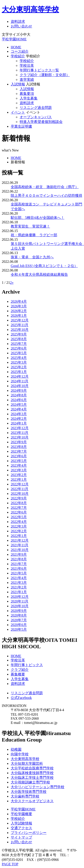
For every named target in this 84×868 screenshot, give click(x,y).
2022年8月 (19, 503)
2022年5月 (19, 517)
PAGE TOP (10, 864)
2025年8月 (19, 339)
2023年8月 (19, 447)
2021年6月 (19, 569)
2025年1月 (19, 372)
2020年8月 (19, 615)
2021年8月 (19, 559)
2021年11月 (20, 545)
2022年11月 (20, 489)
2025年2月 (19, 367)
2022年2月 (19, 531)
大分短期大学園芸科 (27, 763)
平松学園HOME (14, 39)
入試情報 (18, 84)
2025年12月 (20, 320)
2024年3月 (19, 414)
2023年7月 (19, 451)
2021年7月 (19, 564)
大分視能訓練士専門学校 (30, 782)
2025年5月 (19, 353)
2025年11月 (20, 325)
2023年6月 (19, 456)
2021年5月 (19, 573)
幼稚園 (16, 749)
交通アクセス (21, 828)
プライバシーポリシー (29, 833)
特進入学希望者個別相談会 (41, 122)
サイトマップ (21, 837)
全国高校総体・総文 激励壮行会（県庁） (45, 187)
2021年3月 (19, 583)
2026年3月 (19, 306)
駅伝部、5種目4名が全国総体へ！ (38, 218)
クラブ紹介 (20, 670)
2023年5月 (19, 461)
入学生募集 (29, 98)
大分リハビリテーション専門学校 (38, 787)
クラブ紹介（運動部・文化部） (45, 75)
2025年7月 (19, 344)
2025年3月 (19, 362)
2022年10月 (20, 494)
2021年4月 (19, 578)
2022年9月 (19, 498)
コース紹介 (20, 51)
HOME (16, 47)
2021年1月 (19, 592)
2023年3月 (19, 470)
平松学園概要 (21, 814)
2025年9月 (19, 334)
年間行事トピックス (27, 665)
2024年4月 (19, 409)
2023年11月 (20, 433)
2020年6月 (19, 625)
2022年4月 (19, 522)
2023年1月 (19, 480)
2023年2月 (19, 475)
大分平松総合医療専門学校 (32, 768)
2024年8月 (19, 395)
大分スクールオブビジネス (32, 801)
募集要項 (27, 94)
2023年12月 (20, 428)
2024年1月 (19, 423)
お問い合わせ (21, 26)
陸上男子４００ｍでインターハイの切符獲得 (46, 196)
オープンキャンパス (36, 117)
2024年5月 (19, 405)
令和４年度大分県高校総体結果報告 (39, 274)
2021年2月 (19, 587)
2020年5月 (19, 629)
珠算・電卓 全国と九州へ (32, 257)
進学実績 (27, 80)
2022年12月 (20, 484)
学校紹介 (18, 56)
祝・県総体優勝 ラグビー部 (34, 235)
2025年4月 (19, 358)
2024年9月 (19, 390)
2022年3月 (19, 526)
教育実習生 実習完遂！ (30, 226)
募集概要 (18, 674)
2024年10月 (20, 386)
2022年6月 (19, 512)
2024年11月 (20, 381)
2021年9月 (19, 554)
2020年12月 (20, 597)
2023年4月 (19, 465)
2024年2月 (19, 419)
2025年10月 (20, 330)
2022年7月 (19, 508)
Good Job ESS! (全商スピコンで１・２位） (44, 266)
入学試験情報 (21, 823)
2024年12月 (20, 376)
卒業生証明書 (21, 126)
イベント (18, 112)
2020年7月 (19, 620)
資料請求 (18, 22)
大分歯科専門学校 (25, 796)
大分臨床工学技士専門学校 (32, 778)
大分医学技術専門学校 (29, 792)
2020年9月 (19, 611)
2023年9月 (19, 442)
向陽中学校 (20, 754)
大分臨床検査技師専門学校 (32, 773)
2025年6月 (19, 348)
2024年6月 (19, 400)
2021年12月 (20, 540)
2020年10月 (20, 606)
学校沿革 (27, 65)
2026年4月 (19, 301)
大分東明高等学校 (30, 9)
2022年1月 (19, 536)
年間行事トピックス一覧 (39, 70)
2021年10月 (20, 550)
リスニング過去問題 (36, 108)
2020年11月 (20, 601)
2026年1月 (19, 316)
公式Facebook (21, 698)
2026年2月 (19, 311)
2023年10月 (20, 437)
